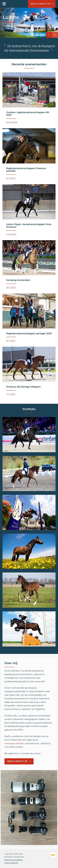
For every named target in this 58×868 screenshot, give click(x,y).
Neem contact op (42, 4)
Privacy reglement (11, 863)
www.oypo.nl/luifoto (14, 743)
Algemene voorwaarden (13, 860)
